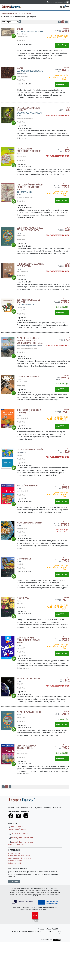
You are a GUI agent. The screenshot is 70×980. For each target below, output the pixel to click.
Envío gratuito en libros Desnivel (20, 858)
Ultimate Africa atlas (28, 376)
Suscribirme (14, 882)
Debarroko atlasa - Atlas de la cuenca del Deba (30, 229)
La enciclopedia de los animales (28, 109)
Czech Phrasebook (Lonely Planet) (26, 747)
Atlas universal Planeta (29, 523)
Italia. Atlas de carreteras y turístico (29, 150)
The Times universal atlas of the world (30, 265)
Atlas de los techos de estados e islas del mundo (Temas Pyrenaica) (30, 340)
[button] (61, 7)
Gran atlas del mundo (28, 679)
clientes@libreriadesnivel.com (21, 838)
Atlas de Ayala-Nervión (29, 712)
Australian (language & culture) (29, 411)
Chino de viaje (24, 559)
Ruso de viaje (24, 598)
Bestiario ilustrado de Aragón (28, 301)
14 (63, 22)
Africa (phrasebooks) (28, 486)
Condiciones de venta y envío (19, 856)
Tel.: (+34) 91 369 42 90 (18, 833)
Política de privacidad (16, 861)
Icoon (20, 29)
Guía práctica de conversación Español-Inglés (29, 640)
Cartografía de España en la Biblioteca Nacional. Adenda (30, 187)
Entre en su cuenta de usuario (58, 2)
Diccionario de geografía (30, 450)
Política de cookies (15, 863)
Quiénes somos (14, 853)
